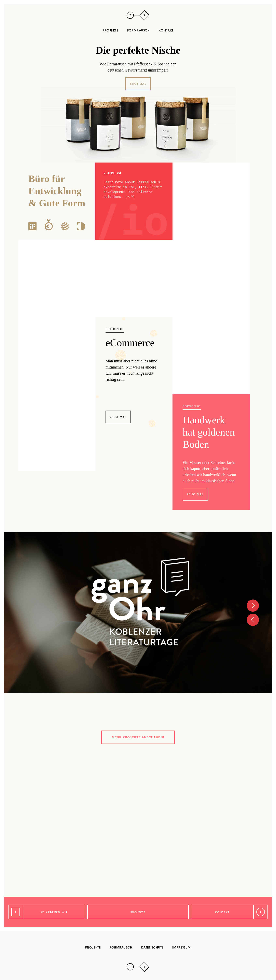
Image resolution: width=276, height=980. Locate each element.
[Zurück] (47, 912)
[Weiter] (229, 912)
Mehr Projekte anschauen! (138, 737)
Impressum (182, 947)
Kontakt (166, 30)
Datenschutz (152, 947)
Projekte (111, 30)
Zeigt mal (138, 84)
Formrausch (139, 30)
